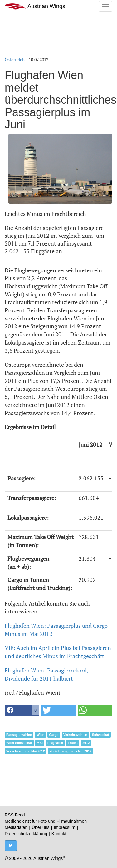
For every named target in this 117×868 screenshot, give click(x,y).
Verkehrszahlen (75, 735)
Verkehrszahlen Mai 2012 (26, 751)
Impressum (64, 827)
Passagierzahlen (19, 735)
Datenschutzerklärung (26, 834)
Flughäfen (55, 743)
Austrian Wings (35, 6)
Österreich (15, 60)
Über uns (41, 827)
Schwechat (101, 735)
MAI (40, 743)
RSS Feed (15, 815)
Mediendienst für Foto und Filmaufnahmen (46, 821)
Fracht (73, 743)
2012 (86, 743)
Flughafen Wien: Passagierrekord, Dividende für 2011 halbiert (46, 674)
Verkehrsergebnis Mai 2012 (71, 751)
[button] (22, 710)
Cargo (54, 735)
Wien (40, 735)
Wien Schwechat (19, 743)
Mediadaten (16, 827)
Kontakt (59, 834)
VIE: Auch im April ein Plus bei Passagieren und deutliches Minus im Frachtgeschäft (58, 652)
